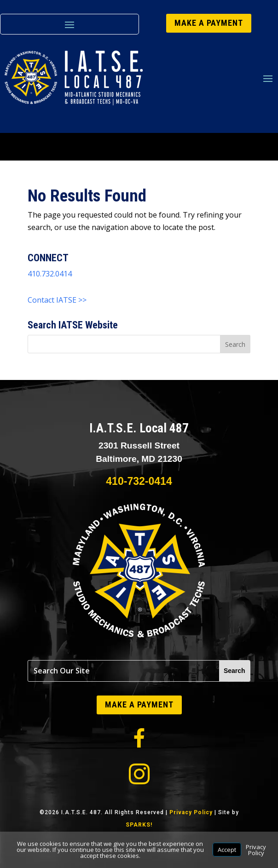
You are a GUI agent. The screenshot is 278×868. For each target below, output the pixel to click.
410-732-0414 (139, 481)
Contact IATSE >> (57, 300)
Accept (227, 850)
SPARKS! (139, 825)
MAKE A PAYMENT (209, 23)
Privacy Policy (191, 812)
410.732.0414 (50, 274)
